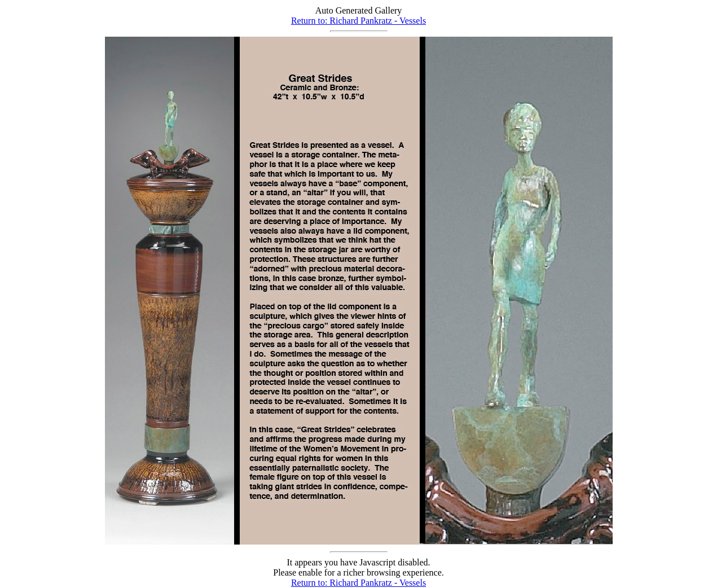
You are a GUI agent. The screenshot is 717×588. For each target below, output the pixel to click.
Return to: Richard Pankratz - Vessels (358, 21)
